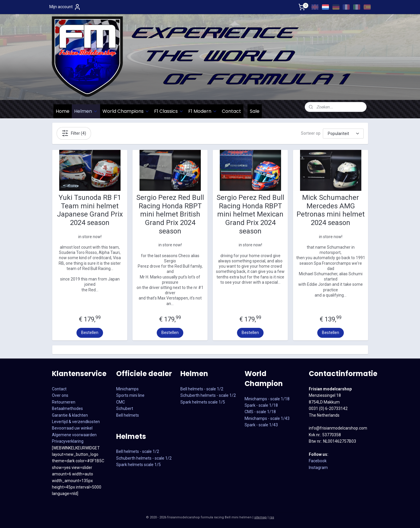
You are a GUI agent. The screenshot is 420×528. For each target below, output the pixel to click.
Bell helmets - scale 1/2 (138, 451)
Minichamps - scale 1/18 (267, 399)
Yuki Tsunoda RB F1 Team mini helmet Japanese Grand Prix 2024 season (90, 210)
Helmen (86, 111)
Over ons (60, 395)
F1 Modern (203, 111)
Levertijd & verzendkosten (76, 422)
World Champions (126, 111)
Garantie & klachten (70, 415)
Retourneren (64, 402)
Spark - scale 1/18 (261, 405)
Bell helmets (128, 415)
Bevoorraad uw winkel (72, 428)
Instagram (318, 468)
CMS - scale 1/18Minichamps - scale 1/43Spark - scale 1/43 (267, 418)
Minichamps (127, 389)
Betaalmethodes (67, 408)
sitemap (260, 517)
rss (272, 517)
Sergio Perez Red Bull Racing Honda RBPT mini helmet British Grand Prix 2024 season (170, 214)
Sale (255, 111)
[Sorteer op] (343, 133)
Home (63, 111)
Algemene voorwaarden (74, 435)
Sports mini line (130, 395)
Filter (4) (74, 133)
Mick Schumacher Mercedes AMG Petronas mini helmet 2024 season (331, 210)
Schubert (125, 408)
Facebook (318, 461)
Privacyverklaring (68, 441)
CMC (121, 402)
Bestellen (90, 333)
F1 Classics (169, 111)
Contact (231, 111)
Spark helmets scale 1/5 (138, 465)
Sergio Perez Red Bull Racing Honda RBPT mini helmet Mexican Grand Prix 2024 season (250, 214)
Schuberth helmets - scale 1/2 (144, 458)
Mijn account (65, 7)
